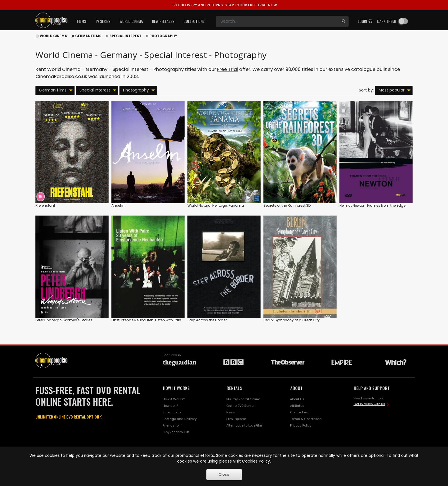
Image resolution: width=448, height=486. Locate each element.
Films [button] (82, 21)
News (231, 412)
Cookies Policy (256, 461)
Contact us (299, 412)
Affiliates (297, 406)
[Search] (277, 21)
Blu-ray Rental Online (243, 399)
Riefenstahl (45, 205)
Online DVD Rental (240, 406)
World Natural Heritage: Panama (216, 205)
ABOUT (296, 388)
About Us (297, 399)
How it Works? (174, 399)
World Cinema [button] (131, 21)
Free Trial (228, 69)
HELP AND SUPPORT (372, 388)
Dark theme (387, 21)
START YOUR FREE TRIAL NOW (224, 5)
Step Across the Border (207, 320)
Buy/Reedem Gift (176, 432)
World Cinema (53, 36)
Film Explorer (236, 419)
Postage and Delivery (180, 419)
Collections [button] (194, 21)
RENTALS (234, 388)
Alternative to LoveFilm (244, 425)
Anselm (118, 205)
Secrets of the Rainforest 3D (287, 205)
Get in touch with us (369, 404)
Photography (163, 36)
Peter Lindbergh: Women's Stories (64, 320)
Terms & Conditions (306, 419)
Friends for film (175, 425)
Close (224, 474)
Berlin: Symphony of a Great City (292, 320)
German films (88, 36)
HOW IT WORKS (176, 388)
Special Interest (125, 36)
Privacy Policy (301, 425)
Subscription (173, 412)
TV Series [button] (103, 21)
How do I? (170, 406)
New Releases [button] (163, 21)
